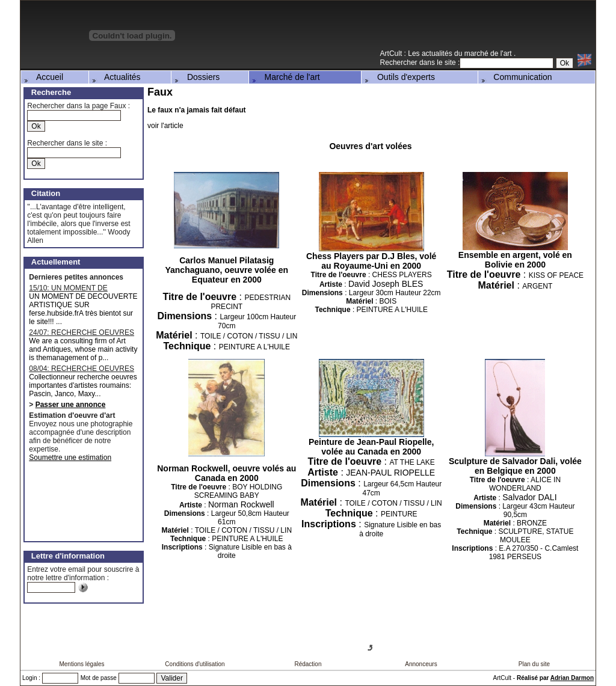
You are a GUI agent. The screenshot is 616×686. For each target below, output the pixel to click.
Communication (516, 77)
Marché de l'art (285, 77)
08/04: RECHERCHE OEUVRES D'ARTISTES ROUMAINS (82, 369)
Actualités (115, 77)
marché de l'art (489, 54)
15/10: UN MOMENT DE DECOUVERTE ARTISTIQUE (76, 288)
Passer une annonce (71, 405)
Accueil (43, 77)
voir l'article (165, 126)
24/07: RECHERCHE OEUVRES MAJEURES (82, 332)
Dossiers (196, 77)
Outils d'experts (399, 77)
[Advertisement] (455, 29)
